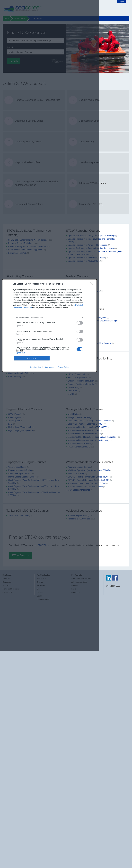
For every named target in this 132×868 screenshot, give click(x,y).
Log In (121, 1)
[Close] (92, 284)
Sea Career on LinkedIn (109, 578)
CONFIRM (32, 358)
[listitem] (49, 317)
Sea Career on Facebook (115, 578)
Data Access (49, 367)
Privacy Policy (63, 367)
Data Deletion (35, 367)
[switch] (80, 323)
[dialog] (50, 326)
